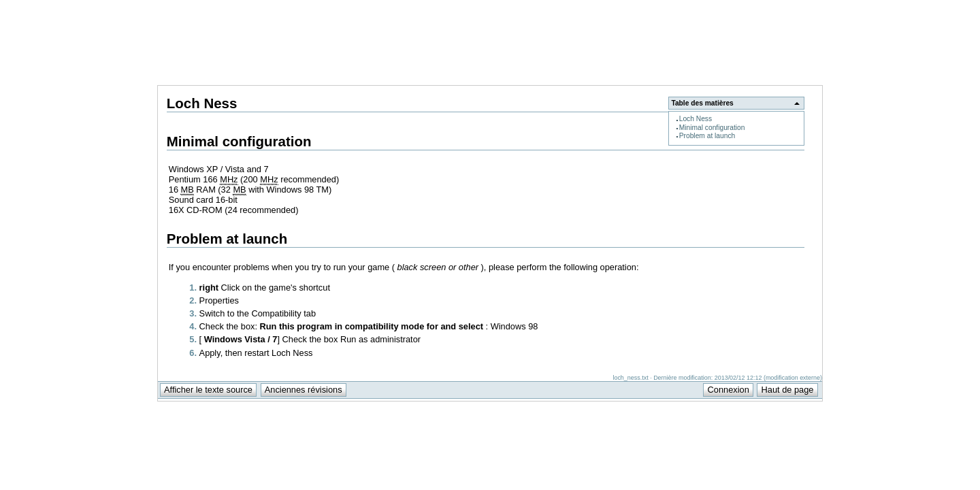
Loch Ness (696, 119)
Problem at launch (707, 136)
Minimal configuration (712, 128)
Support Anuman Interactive (751, 7)
